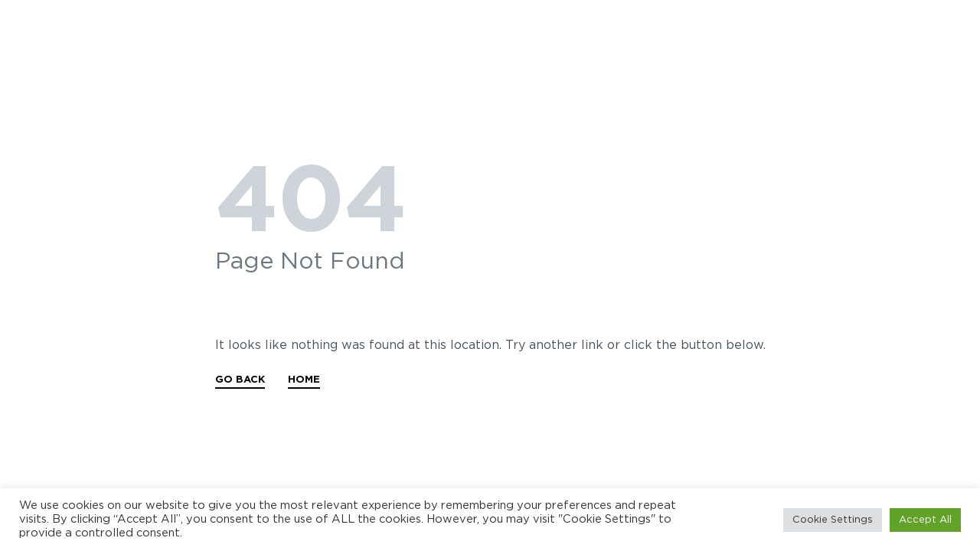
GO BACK (240, 380)
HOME (304, 380)
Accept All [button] (925, 520)
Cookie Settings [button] (833, 520)
